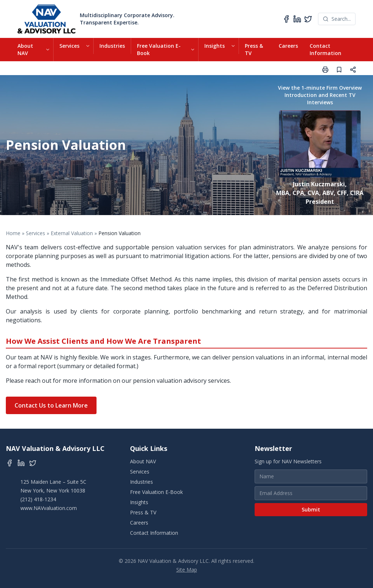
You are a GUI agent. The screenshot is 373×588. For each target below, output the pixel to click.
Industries (112, 46)
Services (69, 46)
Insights (215, 46)
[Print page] (325, 70)
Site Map (187, 570)
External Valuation (72, 233)
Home (13, 233)
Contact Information (325, 49)
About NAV (25, 49)
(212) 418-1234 (38, 499)
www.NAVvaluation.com (49, 508)
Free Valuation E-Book (159, 49)
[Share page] (353, 70)
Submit (311, 509)
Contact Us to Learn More (51, 405)
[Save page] (339, 70)
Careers (288, 46)
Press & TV (254, 49)
